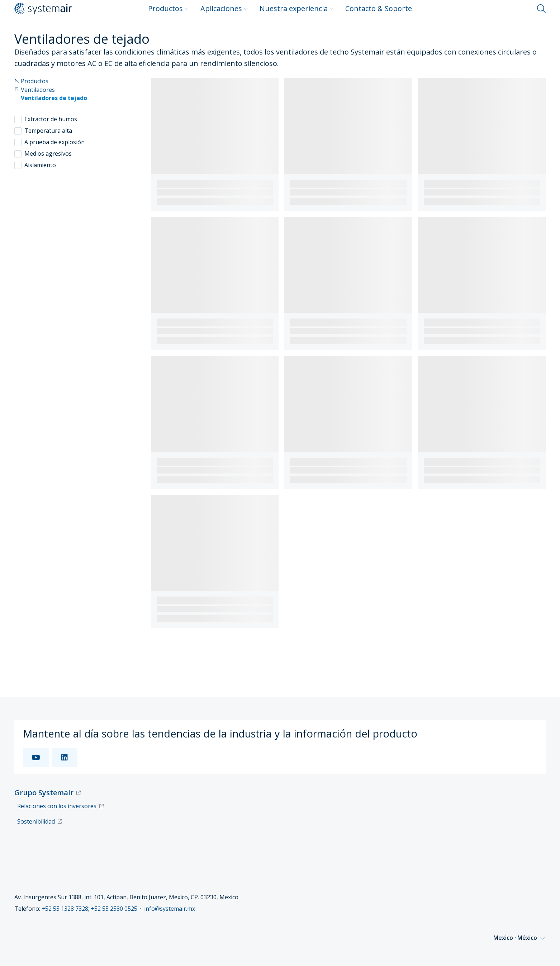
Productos (169, 8)
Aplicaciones (224, 8)
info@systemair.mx (170, 909)
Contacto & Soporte (379, 8)
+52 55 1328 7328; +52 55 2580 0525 (89, 909)
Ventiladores (35, 90)
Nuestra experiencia (297, 8)
